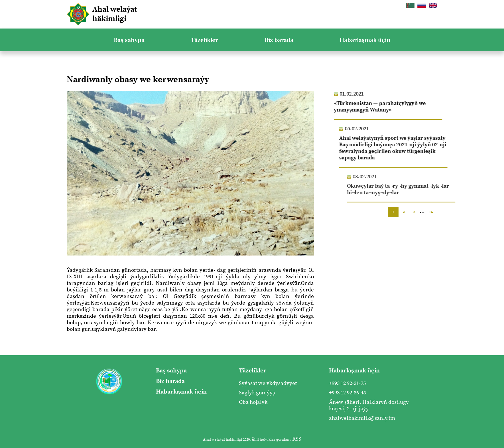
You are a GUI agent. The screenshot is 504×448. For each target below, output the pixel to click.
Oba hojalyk (253, 402)
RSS (297, 439)
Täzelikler (204, 40)
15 (431, 212)
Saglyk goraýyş (257, 393)
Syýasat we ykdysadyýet (268, 383)
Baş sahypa (129, 40)
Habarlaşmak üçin (365, 40)
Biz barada (279, 40)
